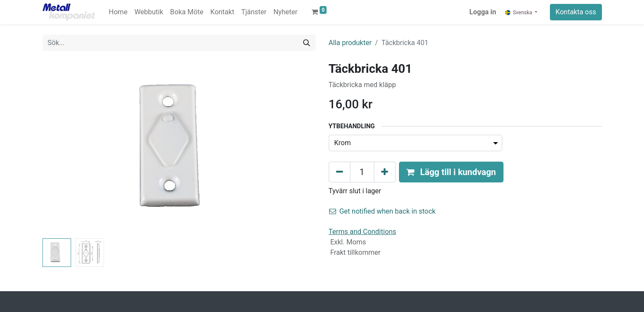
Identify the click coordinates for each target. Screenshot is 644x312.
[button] (451, 172)
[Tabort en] (340, 172)
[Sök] (307, 43)
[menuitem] (118, 12)
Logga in (483, 12)
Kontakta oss (576, 12)
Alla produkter (350, 43)
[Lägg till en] (385, 172)
